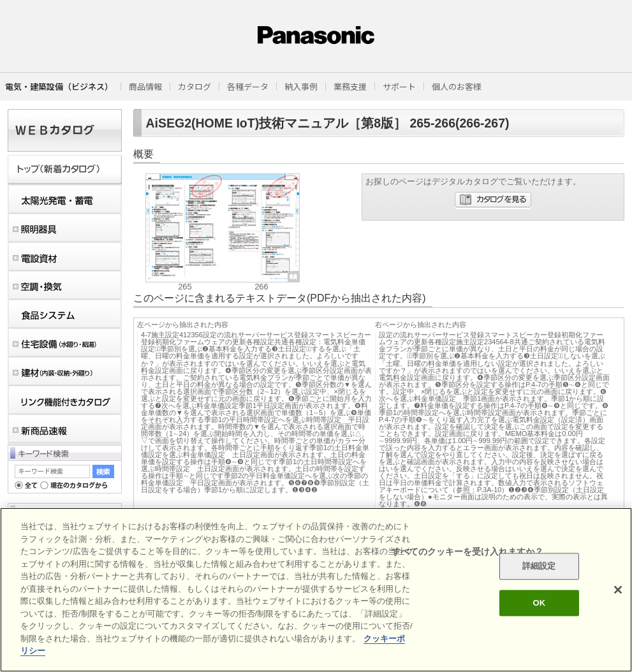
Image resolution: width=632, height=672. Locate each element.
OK (539, 603)
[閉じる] (618, 590)
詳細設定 (539, 566)
